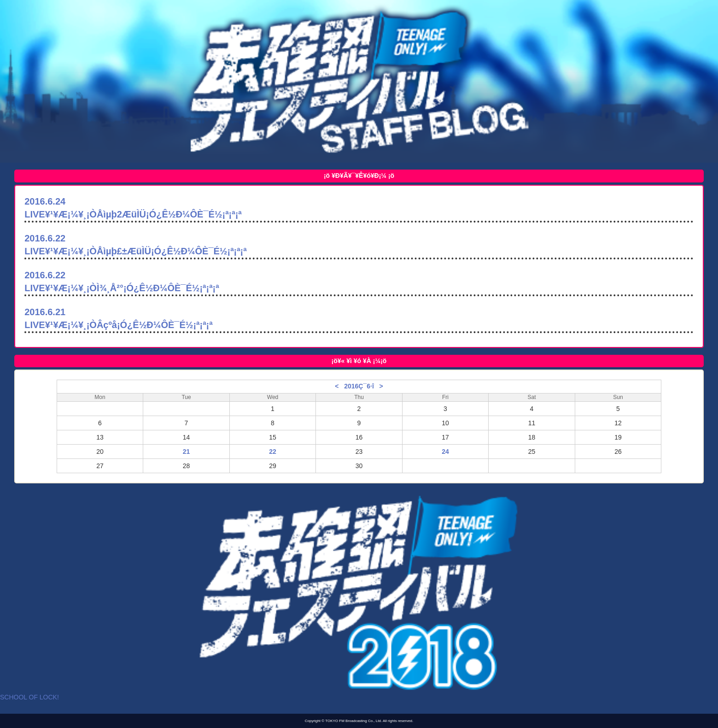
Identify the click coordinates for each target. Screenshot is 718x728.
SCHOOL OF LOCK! (29, 697)
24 (445, 452)
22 (273, 452)
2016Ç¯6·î (359, 386)
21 (187, 452)
